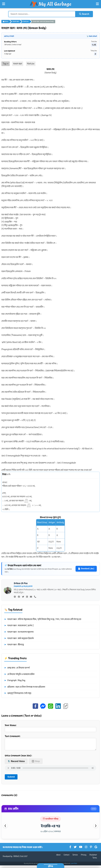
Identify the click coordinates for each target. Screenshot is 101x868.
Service (75, 857)
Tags (6, 64)
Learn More (74, 866)
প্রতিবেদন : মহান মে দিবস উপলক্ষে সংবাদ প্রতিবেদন (25, 687)
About (58, 857)
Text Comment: (50, 743)
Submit (11, 779)
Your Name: (50, 728)
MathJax (26, 22)
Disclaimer (93, 857)
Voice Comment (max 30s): (18, 758)
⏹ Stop (36, 763)
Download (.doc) (86, 569)
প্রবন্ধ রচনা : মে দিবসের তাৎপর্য (17, 668)
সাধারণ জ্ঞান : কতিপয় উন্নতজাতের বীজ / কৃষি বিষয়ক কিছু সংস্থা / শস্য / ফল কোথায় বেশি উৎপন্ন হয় (43, 619)
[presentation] (26, 501)
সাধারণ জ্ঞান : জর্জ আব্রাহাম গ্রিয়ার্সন (19, 638)
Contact (67, 857)
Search (84, 14)
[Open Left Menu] (4, 4)
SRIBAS (16, 859)
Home (5, 22)
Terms (95, 860)
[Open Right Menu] (97, 4)
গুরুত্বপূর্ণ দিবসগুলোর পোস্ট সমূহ (18, 693)
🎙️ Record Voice (16, 763)
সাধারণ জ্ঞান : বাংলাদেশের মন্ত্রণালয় (19, 632)
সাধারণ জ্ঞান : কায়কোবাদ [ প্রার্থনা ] (19, 626)
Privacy (84, 857)
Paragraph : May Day (15, 681)
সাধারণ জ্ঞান (16, 22)
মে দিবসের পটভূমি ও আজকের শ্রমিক (19, 674)
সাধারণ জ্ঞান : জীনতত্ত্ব (14, 645)
